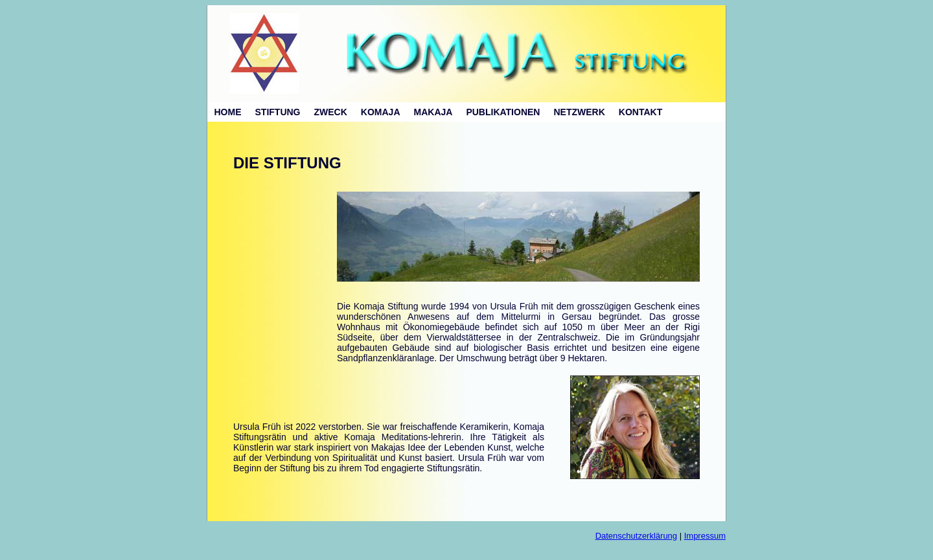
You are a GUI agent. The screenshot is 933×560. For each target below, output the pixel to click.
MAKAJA (433, 112)
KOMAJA (381, 112)
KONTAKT (640, 112)
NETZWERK (579, 112)
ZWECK (331, 112)
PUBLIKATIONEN (503, 112)
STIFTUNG (278, 112)
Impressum (705, 536)
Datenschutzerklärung (636, 536)
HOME (228, 112)
